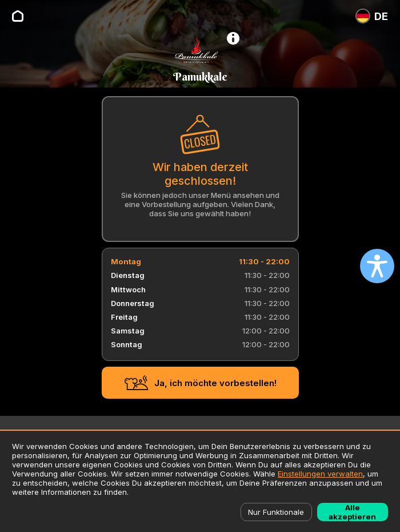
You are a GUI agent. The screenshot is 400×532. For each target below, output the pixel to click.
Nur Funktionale (276, 512)
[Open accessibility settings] (377, 266)
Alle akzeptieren (352, 512)
